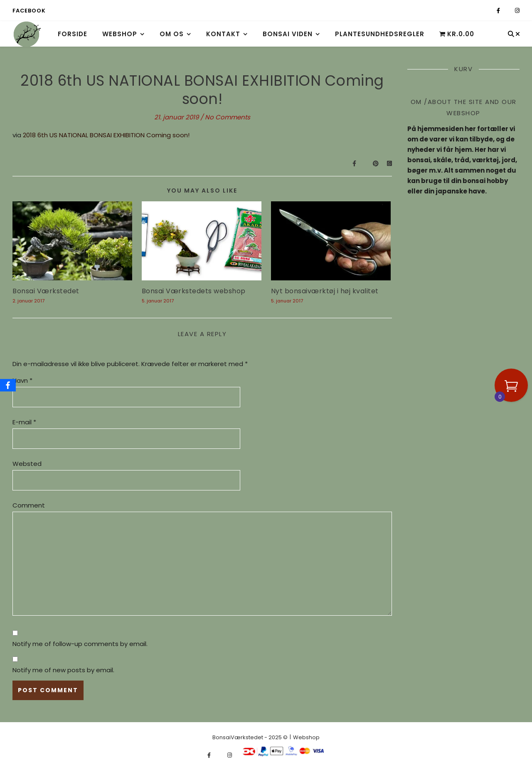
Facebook (29, 11)
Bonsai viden (288, 34)
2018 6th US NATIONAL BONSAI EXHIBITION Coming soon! (106, 135)
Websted (27, 464)
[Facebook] (8, 385)
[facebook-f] (499, 11)
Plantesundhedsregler (380, 34)
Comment (29, 505)
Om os (172, 34)
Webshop (120, 34)
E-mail (24, 422)
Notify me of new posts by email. (63, 670)
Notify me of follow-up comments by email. (80, 644)
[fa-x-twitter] (508, 11)
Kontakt (223, 34)
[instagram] (517, 11)
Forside (73, 34)
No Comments (228, 117)
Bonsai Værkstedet (46, 291)
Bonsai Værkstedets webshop (194, 291)
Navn (22, 380)
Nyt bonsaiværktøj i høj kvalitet (325, 291)
